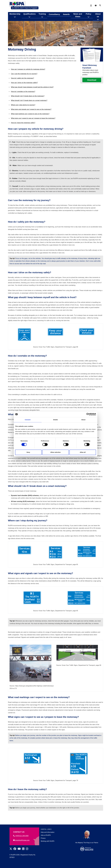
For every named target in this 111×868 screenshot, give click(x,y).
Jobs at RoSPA (46, 835)
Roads (47, 22)
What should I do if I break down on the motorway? (28, 103)
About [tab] (83, 420)
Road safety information (34, 22)
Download (92, 87)
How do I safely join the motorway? (22, 85)
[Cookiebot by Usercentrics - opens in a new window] (88, 414)
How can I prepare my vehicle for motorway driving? (28, 76)
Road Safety (20, 22)
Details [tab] (56, 420)
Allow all (83, 452)
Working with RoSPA (48, 841)
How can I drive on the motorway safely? (24, 90)
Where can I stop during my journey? (23, 112)
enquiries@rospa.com (21, 840)
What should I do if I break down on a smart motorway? (29, 108)
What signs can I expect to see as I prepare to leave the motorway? (33, 125)
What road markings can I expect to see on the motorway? (30, 121)
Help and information (48, 832)
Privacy (43, 838)
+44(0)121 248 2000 (21, 836)
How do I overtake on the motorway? (23, 99)
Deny (28, 452)
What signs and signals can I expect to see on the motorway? (31, 116)
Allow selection (55, 452)
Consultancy (54, 13)
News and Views (78, 14)
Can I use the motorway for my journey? (24, 81)
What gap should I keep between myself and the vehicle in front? (32, 94)
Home (11, 22)
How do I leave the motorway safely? (23, 130)
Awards (66, 13)
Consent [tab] (28, 420)
